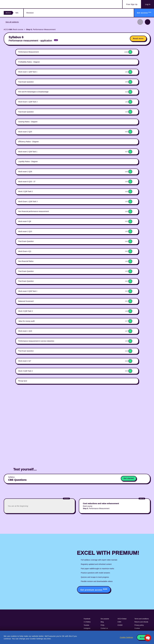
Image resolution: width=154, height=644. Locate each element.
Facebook (87, 619)
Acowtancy (16, 4)
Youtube (87, 625)
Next (148, 22)
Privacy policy (139, 625)
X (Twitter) (87, 622)
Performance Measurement (41, 29)
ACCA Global (122, 619)
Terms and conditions (142, 619)
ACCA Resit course (13, 29)
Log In (148, 4)
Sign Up (132, 4)
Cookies (137, 628)
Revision (30, 13)
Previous (140, 22)
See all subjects (12, 22)
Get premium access (94, 590)
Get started (129, 478)
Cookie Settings (126, 637)
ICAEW (120, 625)
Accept (143, 637)
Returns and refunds (141, 622)
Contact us (104, 628)
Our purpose (105, 619)
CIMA (119, 622)
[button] (148, 638)
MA (17, 13)
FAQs (102, 625)
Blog (102, 622)
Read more (138, 38)
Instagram (87, 628)
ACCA (8, 13)
